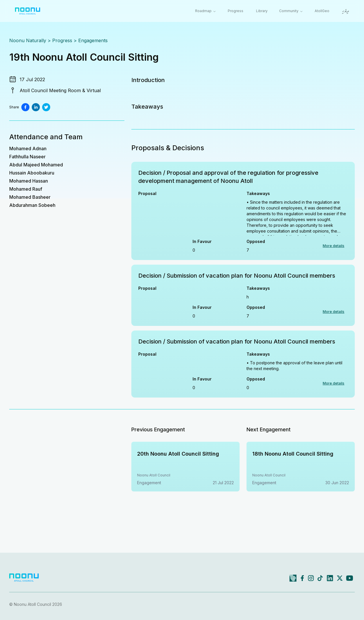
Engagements (93, 40)
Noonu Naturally (28, 40)
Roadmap (206, 11)
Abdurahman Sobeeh (32, 205)
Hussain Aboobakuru (32, 173)
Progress (236, 11)
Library (262, 11)
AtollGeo (322, 11)
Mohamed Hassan (29, 181)
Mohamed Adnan (28, 148)
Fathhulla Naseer (27, 157)
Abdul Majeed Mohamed (36, 165)
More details (334, 246)
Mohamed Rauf (26, 189)
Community (291, 11)
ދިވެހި (346, 11)
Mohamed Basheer (30, 197)
